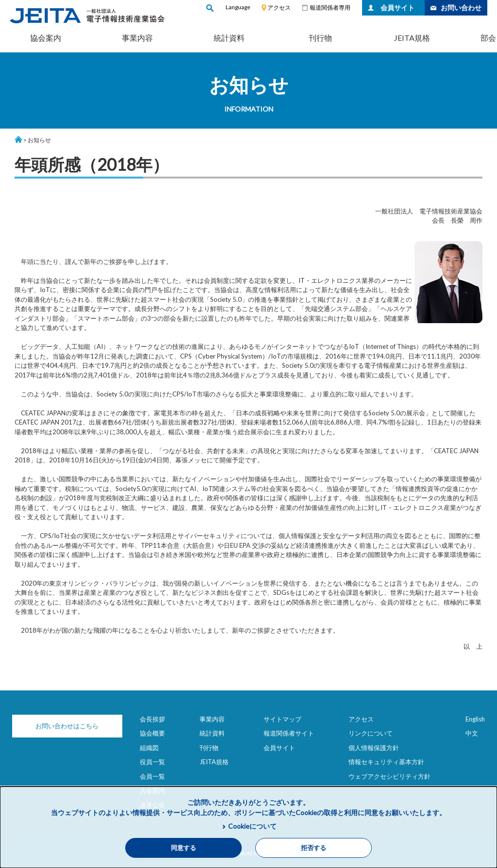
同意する (183, 848)
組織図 (149, 748)
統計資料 (229, 38)
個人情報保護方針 (374, 748)
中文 (472, 733)
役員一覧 (152, 762)
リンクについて (371, 733)
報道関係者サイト (289, 733)
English (475, 719)
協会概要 (152, 733)
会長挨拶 (152, 719)
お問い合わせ (461, 8)
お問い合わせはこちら (63, 726)
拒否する (314, 848)
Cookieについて (252, 826)
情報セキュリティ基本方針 (386, 762)
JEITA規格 (412, 38)
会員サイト (398, 8)
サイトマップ (282, 719)
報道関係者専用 (330, 8)
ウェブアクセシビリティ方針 (389, 776)
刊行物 (320, 38)
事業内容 (137, 38)
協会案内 (46, 38)
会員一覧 (152, 776)
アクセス (279, 8)
